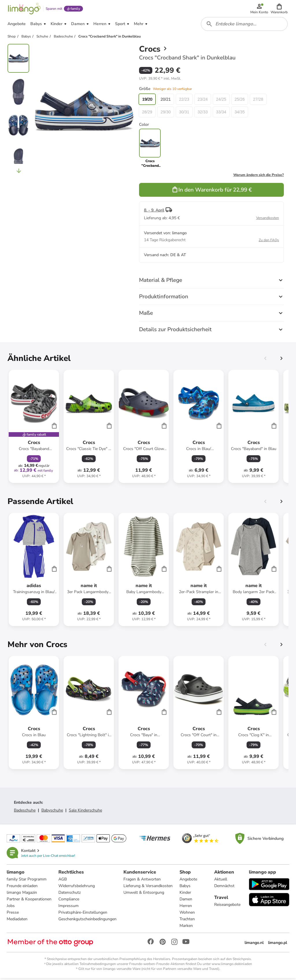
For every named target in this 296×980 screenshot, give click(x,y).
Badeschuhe (25, 812)
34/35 (239, 114)
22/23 (184, 101)
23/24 (202, 101)
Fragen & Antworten (142, 881)
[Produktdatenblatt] (34, 428)
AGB (63, 881)
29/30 (165, 114)
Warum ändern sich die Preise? (259, 177)
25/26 (239, 101)
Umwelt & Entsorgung (144, 894)
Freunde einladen (22, 888)
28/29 (147, 114)
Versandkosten (268, 220)
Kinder (186, 894)
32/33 (202, 114)
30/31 (184, 114)
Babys (185, 888)
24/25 (221, 101)
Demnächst (224, 888)
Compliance (69, 901)
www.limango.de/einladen (232, 966)
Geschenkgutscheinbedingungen (88, 921)
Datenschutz (70, 894)
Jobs (11, 908)
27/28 (258, 101)
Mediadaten (17, 921)
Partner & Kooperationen (29, 901)
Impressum (69, 908)
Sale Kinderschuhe (85, 812)
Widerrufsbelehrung (77, 888)
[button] (279, 9)
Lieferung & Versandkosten (148, 888)
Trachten (187, 921)
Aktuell (221, 881)
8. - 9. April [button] (154, 212)
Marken (186, 928)
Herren (186, 908)
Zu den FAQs (269, 242)
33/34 (221, 114)
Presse (13, 914)
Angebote (189, 881)
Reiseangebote (227, 907)
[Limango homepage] (24, 9)
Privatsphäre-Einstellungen (83, 914)
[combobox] (245, 25)
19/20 (147, 101)
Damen (186, 901)
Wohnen (187, 914)
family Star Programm (27, 881)
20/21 (165, 101)
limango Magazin (22, 894)
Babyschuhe (52, 812)
